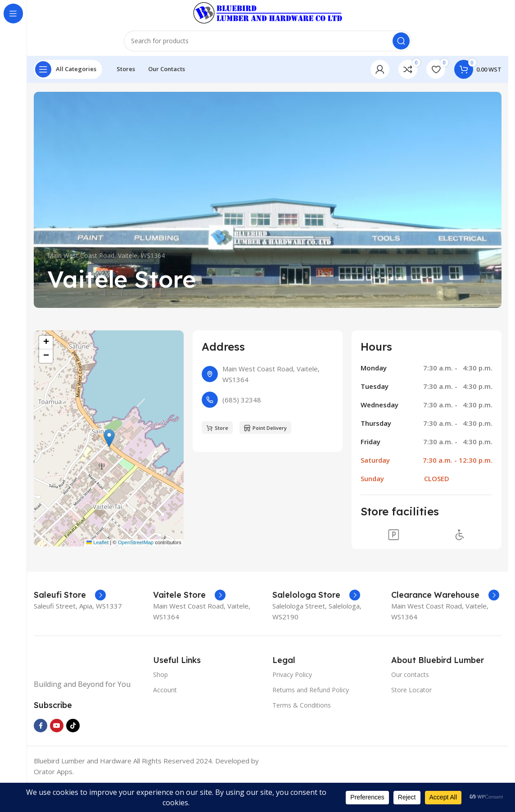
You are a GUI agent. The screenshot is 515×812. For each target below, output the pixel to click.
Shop (160, 700)
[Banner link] (268, 225)
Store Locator (411, 715)
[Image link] (89, 686)
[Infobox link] (70, 620)
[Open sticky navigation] (68, 95)
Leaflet (97, 568)
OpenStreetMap (136, 568)
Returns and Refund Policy (311, 715)
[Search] (268, 63)
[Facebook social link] (41, 751)
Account (165, 715)
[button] (109, 464)
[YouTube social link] (57, 751)
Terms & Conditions (302, 730)
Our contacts (410, 700)
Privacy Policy (292, 700)
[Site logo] (267, 22)
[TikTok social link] (73, 751)
